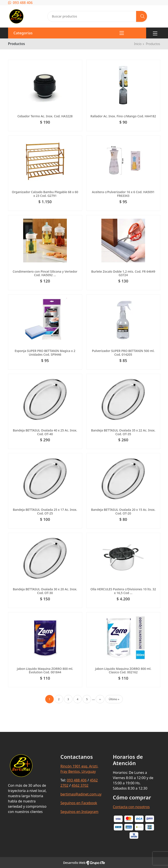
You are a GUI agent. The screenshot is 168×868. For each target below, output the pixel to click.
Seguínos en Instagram (80, 812)
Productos (153, 44)
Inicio (138, 44)
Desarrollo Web (84, 863)
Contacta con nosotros (131, 807)
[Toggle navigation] (155, 33)
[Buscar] (142, 16)
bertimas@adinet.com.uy (81, 794)
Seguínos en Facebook (79, 803)
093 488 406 (20, 3)
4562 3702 (80, 785)
